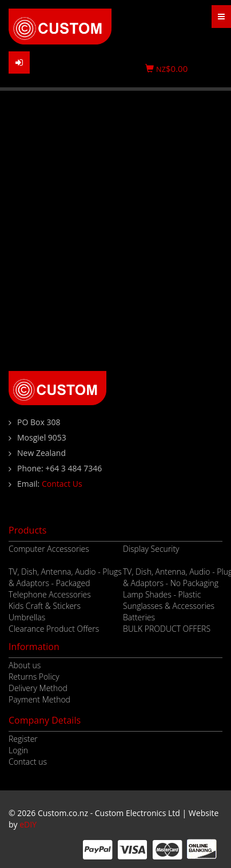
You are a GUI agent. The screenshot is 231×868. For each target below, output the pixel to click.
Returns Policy (34, 677)
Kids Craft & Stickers (45, 606)
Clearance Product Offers (54, 629)
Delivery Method (38, 688)
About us (25, 665)
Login (18, 750)
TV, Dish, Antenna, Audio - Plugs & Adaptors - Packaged (65, 577)
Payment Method (39, 699)
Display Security (151, 549)
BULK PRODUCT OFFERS (167, 629)
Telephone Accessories (50, 594)
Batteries (139, 617)
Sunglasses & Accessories (169, 606)
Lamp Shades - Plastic (162, 594)
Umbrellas (27, 617)
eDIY (28, 824)
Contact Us (62, 484)
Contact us (28, 762)
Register (23, 739)
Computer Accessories (49, 549)
